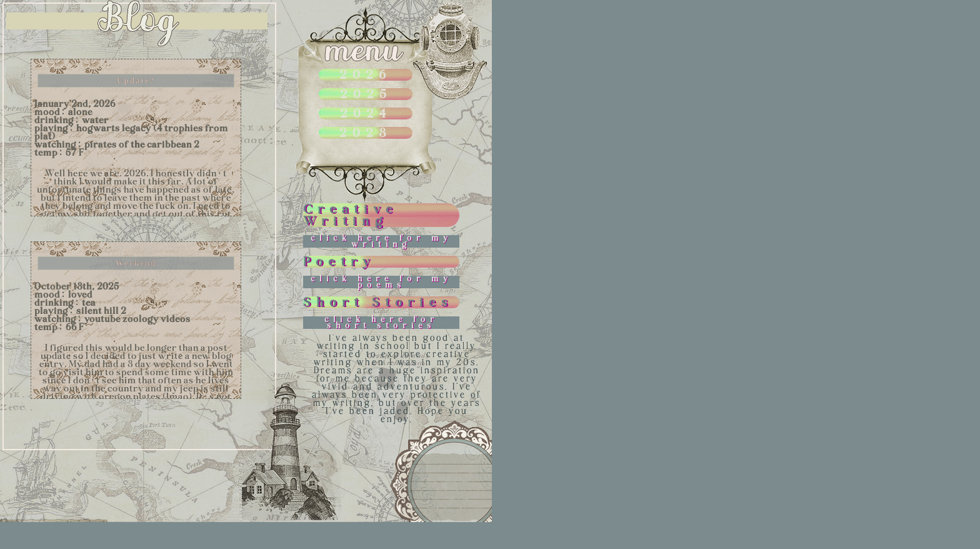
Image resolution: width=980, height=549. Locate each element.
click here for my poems (382, 282)
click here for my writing (382, 241)
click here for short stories (382, 322)
